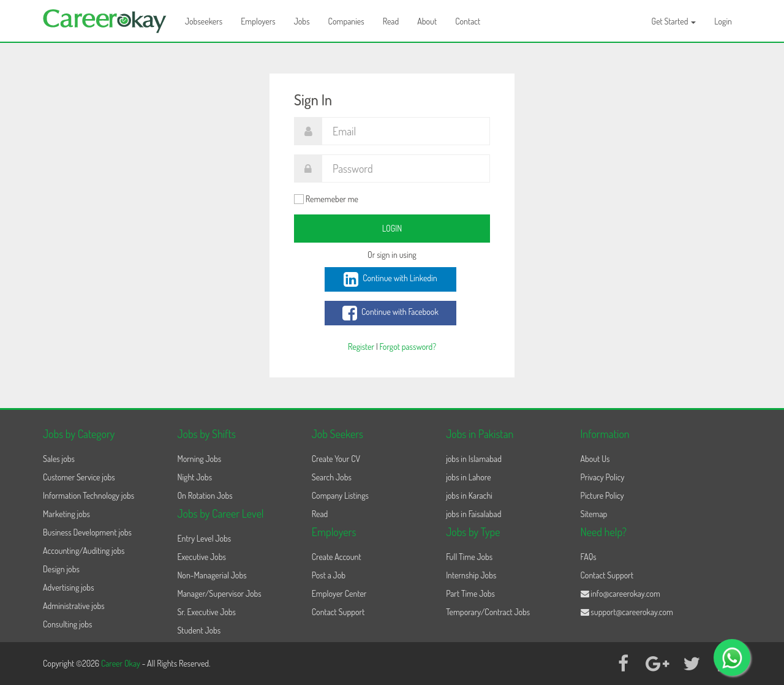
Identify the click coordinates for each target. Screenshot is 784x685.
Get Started (674, 21)
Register (361, 346)
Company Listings (340, 495)
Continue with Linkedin (390, 279)
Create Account (337, 557)
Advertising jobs (69, 587)
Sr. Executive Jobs (206, 612)
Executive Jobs (201, 557)
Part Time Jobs (470, 593)
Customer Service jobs (79, 477)
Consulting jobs (67, 624)
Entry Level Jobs (204, 538)
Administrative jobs (74, 606)
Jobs (302, 21)
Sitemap (594, 514)
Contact (468, 21)
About (427, 21)
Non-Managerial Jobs (212, 575)
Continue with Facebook (390, 313)
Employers (258, 21)
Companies (346, 21)
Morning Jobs (199, 459)
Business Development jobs (87, 532)
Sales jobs (59, 459)
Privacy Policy (603, 477)
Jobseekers (204, 21)
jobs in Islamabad (474, 459)
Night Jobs (194, 477)
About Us (595, 459)
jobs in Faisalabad (473, 514)
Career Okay (122, 663)
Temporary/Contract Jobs (488, 612)
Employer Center (339, 593)
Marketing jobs (66, 514)
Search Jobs (332, 477)
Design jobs (61, 569)
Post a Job (329, 575)
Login (723, 21)
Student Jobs (199, 630)
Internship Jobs (471, 575)
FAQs (589, 557)
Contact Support (338, 612)
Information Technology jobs (89, 495)
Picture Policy (602, 495)
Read (391, 21)
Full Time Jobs (469, 557)
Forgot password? (408, 346)
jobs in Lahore (468, 477)
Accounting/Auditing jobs (84, 551)
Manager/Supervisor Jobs (219, 593)
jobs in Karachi (469, 495)
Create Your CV (336, 459)
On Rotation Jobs (205, 495)
